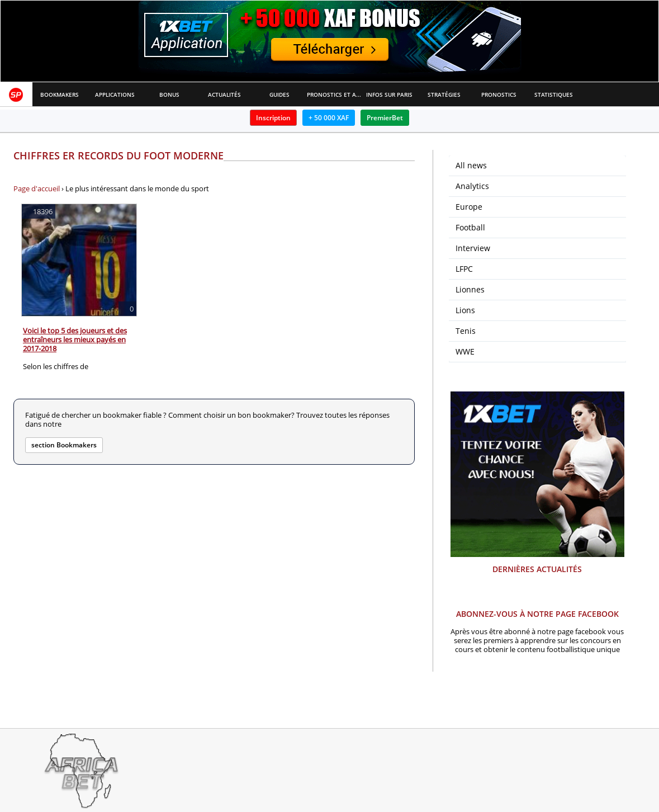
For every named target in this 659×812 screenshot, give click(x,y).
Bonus (169, 95)
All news (471, 165)
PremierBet (385, 118)
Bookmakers (60, 95)
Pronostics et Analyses (334, 95)
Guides (279, 95)
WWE (465, 351)
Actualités (224, 95)
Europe (469, 207)
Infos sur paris (389, 95)
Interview (473, 248)
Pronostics (499, 95)
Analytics (472, 186)
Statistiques (554, 95)
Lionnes (470, 289)
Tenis (466, 331)
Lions (465, 310)
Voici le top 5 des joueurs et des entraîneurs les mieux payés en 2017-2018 (75, 339)
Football (470, 227)
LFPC (464, 269)
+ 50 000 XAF (329, 118)
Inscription (273, 118)
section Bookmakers (64, 445)
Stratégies (444, 95)
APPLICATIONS (115, 95)
